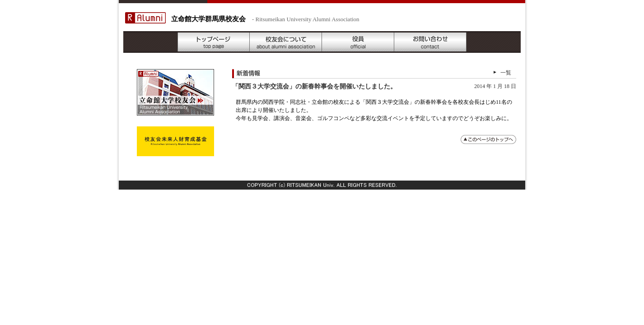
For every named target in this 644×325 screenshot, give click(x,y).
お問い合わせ (430, 42)
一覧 (506, 73)
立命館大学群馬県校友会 (208, 19)
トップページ (214, 42)
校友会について (286, 42)
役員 (358, 42)
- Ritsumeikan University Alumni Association (306, 19)
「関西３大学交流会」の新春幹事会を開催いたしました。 (314, 86)
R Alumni (145, 18)
